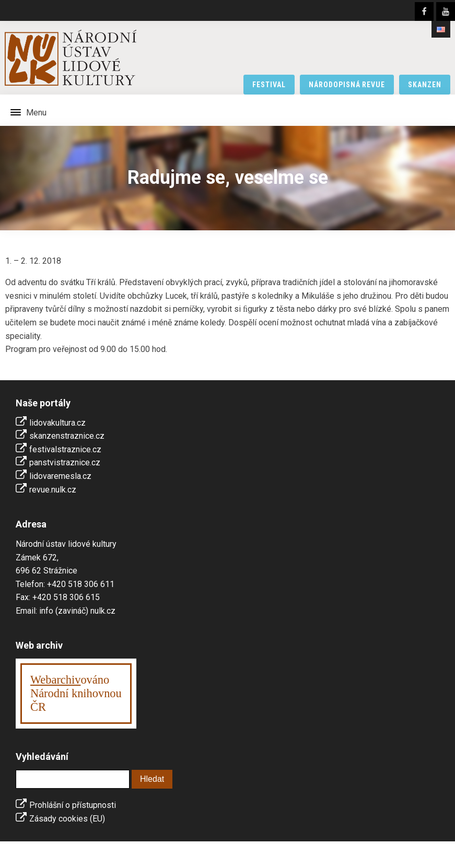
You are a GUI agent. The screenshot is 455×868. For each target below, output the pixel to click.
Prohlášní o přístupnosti (73, 805)
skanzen (425, 85)
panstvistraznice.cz (65, 462)
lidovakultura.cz (57, 423)
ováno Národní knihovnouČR (76, 693)
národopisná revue (347, 85)
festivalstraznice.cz (65, 449)
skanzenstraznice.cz (67, 436)
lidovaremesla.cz (60, 476)
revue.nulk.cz (53, 490)
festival (269, 85)
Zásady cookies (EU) (67, 819)
